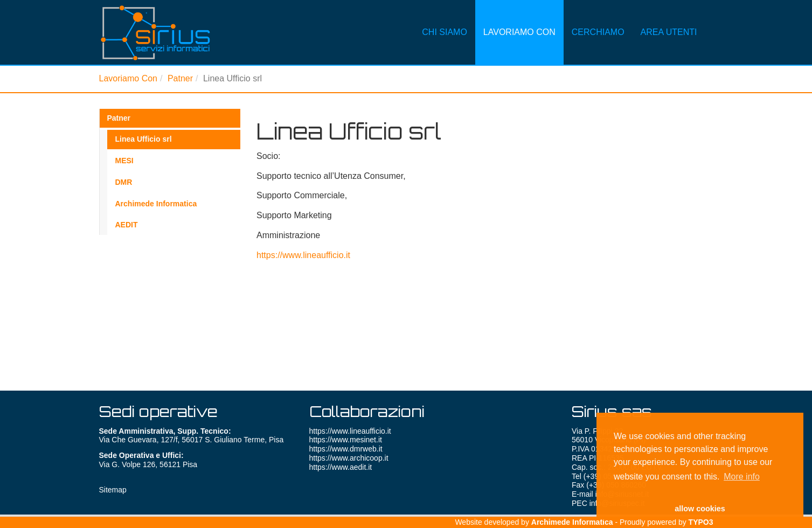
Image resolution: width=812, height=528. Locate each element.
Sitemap (113, 490)
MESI (124, 161)
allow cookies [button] (700, 509)
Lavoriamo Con (519, 18)
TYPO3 (701, 522)
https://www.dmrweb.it (346, 449)
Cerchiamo (598, 18)
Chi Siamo (445, 18)
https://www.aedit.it (341, 467)
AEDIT (127, 225)
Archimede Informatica (156, 204)
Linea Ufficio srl (144, 139)
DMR (124, 182)
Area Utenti (669, 18)
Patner (180, 78)
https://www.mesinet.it (346, 440)
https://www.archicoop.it (349, 458)
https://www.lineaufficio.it (303, 255)
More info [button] (742, 477)
